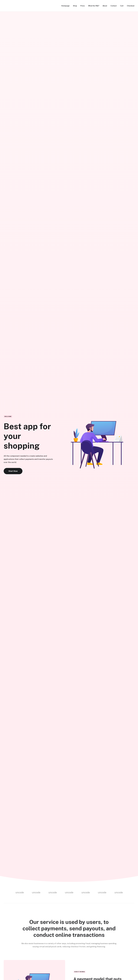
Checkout (131, 6)
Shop (75, 6)
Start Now (13, 471)
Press (83, 6)
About (105, 6)
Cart (122, 6)
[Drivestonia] (6, 6)
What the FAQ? (94, 6)
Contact (114, 6)
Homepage (65, 6)
